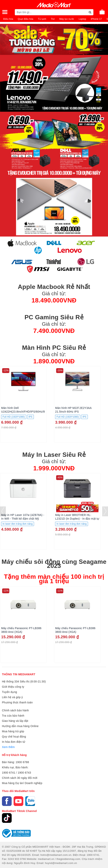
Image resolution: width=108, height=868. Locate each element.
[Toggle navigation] (5, 12)
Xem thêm (8, 747)
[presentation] (3, 511)
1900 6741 (9, 773)
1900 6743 (24, 773)
